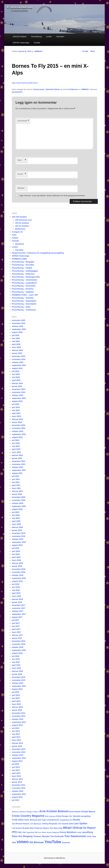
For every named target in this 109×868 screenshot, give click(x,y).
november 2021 (19, 464)
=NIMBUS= (38, 51)
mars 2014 (16, 740)
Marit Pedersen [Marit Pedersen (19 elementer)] (36, 828)
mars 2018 (16, 596)
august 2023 (17, 401)
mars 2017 (16, 632)
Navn (22, 160)
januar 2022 (17, 458)
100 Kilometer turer (23, 220)
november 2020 (19, 500)
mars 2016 (16, 668)
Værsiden (60, 37)
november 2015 (19, 680)
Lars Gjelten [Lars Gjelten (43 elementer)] (80, 823)
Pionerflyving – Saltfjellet (23, 292)
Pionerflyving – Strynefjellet (24, 304)
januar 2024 (17, 386)
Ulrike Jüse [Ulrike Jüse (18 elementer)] (91, 836)
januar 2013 (17, 782)
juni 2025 (16, 338)
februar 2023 (17, 419)
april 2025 (16, 344)
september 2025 (19, 329)
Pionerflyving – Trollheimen (24, 310)
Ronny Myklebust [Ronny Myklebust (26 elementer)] (68, 832)
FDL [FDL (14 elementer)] (71, 816)
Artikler (15, 238)
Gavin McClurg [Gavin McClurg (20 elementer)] (31, 820)
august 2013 (17, 761)
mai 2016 (16, 662)
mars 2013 (16, 776)
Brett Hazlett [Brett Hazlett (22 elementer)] (75, 812)
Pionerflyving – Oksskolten (24, 286)
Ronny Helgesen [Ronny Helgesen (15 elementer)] (53, 832)
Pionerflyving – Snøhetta (23, 298)
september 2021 (19, 470)
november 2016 (19, 644)
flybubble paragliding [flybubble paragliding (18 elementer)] (82, 816)
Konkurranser (39, 89)
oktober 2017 (18, 611)
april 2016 (16, 665)
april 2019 (16, 557)
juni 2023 (16, 407)
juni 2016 (16, 659)
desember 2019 (19, 533)
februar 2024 (17, 383)
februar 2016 (17, 671)
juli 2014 (16, 728)
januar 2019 (17, 566)
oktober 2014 (18, 719)
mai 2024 (16, 377)
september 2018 (19, 578)
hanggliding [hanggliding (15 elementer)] (64, 820)
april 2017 (16, 629)
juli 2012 (16, 800)
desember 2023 (19, 389)
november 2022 (19, 428)
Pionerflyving (36, 37)
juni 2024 (16, 374)
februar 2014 (17, 743)
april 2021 (16, 485)
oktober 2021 (18, 467)
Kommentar (23, 121)
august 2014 (17, 725)
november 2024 (19, 359)
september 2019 (19, 542)
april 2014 (16, 737)
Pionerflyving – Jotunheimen (25, 280)
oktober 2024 (18, 362)
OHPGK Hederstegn (21, 43)
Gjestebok (20, 244)
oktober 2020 (18, 503)
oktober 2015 (18, 683)
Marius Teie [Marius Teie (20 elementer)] (48, 828)
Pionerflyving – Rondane (23, 289)
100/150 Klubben (20, 37)
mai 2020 (16, 518)
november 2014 (19, 716)
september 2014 (19, 722)
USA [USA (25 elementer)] (14, 842)
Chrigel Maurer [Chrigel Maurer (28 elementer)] (88, 812)
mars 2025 (16, 347)
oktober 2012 (18, 791)
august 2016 (17, 653)
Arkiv (14, 235)
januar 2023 (17, 422)
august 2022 (17, 437)
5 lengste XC (17, 232)
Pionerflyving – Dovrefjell (23, 265)
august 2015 (17, 689)
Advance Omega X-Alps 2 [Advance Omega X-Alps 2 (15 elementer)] (29, 812)
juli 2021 (16, 476)
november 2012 (19, 788)
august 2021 (17, 473)
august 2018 (17, 581)
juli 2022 (16, 440)
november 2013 (19, 752)
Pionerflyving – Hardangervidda (26, 277)
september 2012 (19, 794)
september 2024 (19, 365)
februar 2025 (17, 350)
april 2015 (16, 701)
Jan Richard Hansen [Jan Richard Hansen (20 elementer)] (21, 824)
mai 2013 (16, 770)
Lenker (49, 37)
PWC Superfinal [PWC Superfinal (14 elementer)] (28, 832)
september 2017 (19, 614)
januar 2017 (17, 638)
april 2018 (16, 593)
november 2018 (19, 572)
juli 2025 (16, 335)
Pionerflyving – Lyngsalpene (24, 283)
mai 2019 (16, 554)
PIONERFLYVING (19, 259)
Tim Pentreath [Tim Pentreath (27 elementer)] (57, 836)
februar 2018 (17, 599)
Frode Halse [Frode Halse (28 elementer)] (18, 820)
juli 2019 (16, 548)
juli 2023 (16, 404)
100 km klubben (22, 223)
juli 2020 (16, 512)
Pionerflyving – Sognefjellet (24, 301)
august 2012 (17, 797)
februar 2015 (17, 707)
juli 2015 (16, 692)
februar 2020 (17, 527)
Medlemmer (20, 229)
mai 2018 (16, 590)
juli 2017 (16, 620)
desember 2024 (19, 356)
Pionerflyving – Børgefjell (23, 262)
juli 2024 (16, 371)
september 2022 (19, 434)
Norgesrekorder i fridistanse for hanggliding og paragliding (38, 253)
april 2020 (16, 521)
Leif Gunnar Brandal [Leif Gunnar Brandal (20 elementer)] (21, 828)
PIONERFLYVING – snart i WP (25, 295)
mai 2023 (16, 410)
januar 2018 (17, 602)
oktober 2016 (18, 647)
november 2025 (19, 323)
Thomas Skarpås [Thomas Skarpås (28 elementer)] (41, 836)
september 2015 (19, 686)
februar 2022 (17, 455)
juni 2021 (16, 479)
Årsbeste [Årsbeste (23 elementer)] (66, 843)
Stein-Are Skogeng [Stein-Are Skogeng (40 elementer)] (22, 836)
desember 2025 (19, 320)
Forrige (84, 51)
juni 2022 (16, 443)
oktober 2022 (18, 431)
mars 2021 (16, 488)
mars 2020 (16, 524)
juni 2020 (16, 515)
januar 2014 (17, 746)
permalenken (17, 92)
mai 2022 (16, 446)
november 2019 (19, 536)
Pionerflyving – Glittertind (23, 274)
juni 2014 (16, 731)
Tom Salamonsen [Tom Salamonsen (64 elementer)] (75, 836)
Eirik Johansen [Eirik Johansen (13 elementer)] (50, 816)
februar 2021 (17, 491)
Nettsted (21, 188)
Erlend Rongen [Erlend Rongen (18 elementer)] (63, 816)
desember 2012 (19, 785)
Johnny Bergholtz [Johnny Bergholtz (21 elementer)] (50, 824)
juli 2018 (16, 584)
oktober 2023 (18, 395)
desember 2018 (19, 569)
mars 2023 (16, 416)
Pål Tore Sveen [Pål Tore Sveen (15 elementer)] (41, 832)
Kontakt (37, 43)
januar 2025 (17, 353)
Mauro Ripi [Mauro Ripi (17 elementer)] (58, 828)
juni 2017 (16, 623)
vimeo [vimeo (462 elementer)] (23, 842)
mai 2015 (16, 698)
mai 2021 (16, 482)
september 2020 (19, 506)
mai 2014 (16, 734)
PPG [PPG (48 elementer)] (15, 832)
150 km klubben (22, 226)
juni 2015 (16, 695)
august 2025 (17, 332)
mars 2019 (16, 560)
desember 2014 (19, 713)
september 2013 (19, 758)
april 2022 (16, 449)
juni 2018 (16, 587)
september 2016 (19, 650)
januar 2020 (17, 530)
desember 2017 (19, 605)
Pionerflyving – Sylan (21, 307)
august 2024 (17, 368)
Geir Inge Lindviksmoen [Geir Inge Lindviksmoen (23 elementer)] (48, 820)
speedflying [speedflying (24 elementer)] (88, 832)
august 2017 (17, 617)
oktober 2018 (18, 575)
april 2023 (16, 413)
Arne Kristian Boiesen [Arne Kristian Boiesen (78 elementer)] (54, 811)
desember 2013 (19, 749)
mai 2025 (16, 341)
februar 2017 (17, 635)
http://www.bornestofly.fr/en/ (25, 83)
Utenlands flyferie (53, 89)
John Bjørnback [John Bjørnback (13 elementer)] (36, 824)
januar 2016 (17, 674)
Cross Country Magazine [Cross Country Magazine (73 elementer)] (28, 816)
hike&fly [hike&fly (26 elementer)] (76, 820)
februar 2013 (17, 779)
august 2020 (17, 509)
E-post (22, 174)
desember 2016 (19, 641)
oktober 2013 (18, 755)
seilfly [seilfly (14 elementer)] (79, 832)
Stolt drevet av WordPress (54, 858)
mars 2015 (16, 704)
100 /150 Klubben (19, 217)
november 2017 (19, 608)
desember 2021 (19, 461)
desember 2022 (19, 425)
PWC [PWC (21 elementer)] (20, 832)
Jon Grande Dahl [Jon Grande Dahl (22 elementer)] (66, 824)
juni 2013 (16, 767)
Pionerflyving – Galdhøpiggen (25, 271)
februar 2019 (17, 563)
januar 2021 (17, 494)
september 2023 (19, 398)
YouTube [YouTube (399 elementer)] (53, 842)
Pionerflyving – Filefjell (22, 268)
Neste (94, 51)
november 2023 (19, 392)
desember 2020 (19, 497)
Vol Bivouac (73, 89)
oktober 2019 (18, 539)
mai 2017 (16, 626)
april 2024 (16, 380)
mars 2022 (16, 452)
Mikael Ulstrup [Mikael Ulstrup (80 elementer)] (73, 828)
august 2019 (17, 545)
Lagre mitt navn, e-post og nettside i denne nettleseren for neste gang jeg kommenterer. (52, 196)
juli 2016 (16, 656)
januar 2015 (17, 710)
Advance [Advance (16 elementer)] (15, 812)
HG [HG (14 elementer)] (71, 820)
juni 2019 (16, 551)
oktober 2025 (18, 326)
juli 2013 (16, 764)
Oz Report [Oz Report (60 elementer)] (89, 828)
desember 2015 (19, 677)
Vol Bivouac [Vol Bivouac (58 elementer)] (37, 842)
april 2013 (16, 773)
